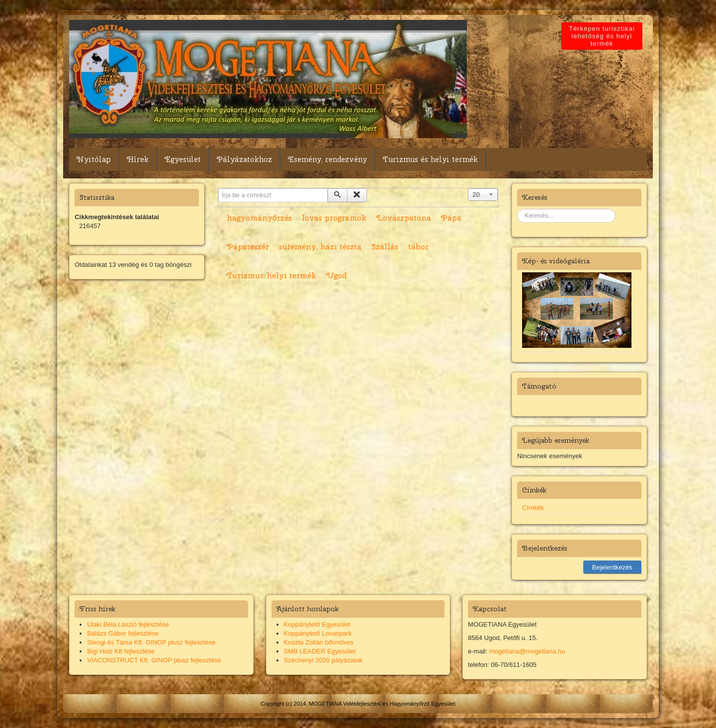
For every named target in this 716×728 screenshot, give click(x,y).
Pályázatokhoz (244, 160)
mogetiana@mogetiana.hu (527, 651)
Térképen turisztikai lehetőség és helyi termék (604, 36)
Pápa (451, 218)
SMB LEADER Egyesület (320, 651)
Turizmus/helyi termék (271, 276)
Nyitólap (94, 160)
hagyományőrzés (259, 218)
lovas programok (334, 218)
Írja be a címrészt (219, 189)
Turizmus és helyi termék (430, 160)
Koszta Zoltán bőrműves (319, 642)
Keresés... (517, 209)
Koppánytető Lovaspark (318, 633)
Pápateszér (248, 247)
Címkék (533, 508)
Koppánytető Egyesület (317, 624)
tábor (418, 247)
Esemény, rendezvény (327, 160)
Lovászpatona (404, 218)
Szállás (385, 247)
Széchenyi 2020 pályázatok (323, 660)
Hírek (138, 160)
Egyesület (183, 160)
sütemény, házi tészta (320, 247)
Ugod (337, 276)
